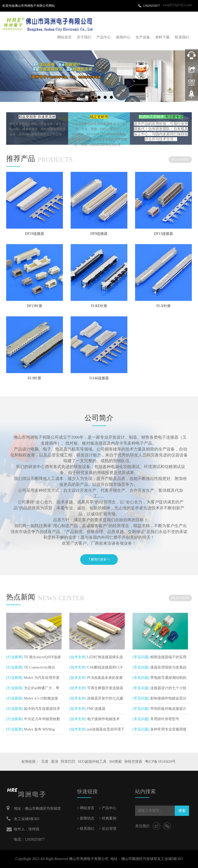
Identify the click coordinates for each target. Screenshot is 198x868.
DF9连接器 (99, 234)
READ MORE (180, 159)
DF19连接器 (35, 234)
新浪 (55, 762)
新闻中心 (123, 37)
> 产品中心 (108, 808)
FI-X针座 (163, 306)
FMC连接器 (96, 709)
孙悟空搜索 (133, 762)
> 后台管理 (108, 829)
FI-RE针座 (99, 306)
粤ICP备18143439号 (160, 762)
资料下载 (162, 37)
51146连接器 (99, 378)
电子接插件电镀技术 (103, 719)
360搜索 (115, 762)
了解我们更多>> (99, 559)
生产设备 (143, 37)
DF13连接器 (163, 234)
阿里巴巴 (68, 762)
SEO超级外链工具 (92, 762)
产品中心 (104, 37)
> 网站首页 (86, 808)
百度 (45, 762)
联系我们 (182, 37)
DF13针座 (35, 306)
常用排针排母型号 (164, 719)
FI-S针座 (35, 378)
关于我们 (84, 37)
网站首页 (64, 37)
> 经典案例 (108, 818)
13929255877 (152, 6)
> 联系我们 (86, 829)
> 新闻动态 (86, 818)
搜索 (182, 811)
